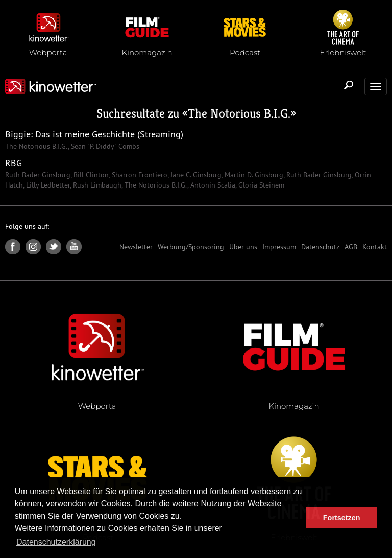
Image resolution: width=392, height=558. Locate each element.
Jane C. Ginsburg (195, 175)
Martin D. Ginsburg (253, 175)
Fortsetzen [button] (342, 518)
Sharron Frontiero (139, 175)
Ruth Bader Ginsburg (38, 175)
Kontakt (375, 247)
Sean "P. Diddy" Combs (104, 146)
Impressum (279, 247)
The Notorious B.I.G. (239, 113)
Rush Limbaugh (96, 185)
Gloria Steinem (260, 185)
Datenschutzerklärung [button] (56, 542)
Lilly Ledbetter (47, 185)
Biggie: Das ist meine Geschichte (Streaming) (94, 134)
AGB (351, 247)
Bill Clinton (90, 175)
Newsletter (136, 247)
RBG (14, 163)
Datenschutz (320, 247)
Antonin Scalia (212, 185)
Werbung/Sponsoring (191, 247)
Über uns (243, 247)
